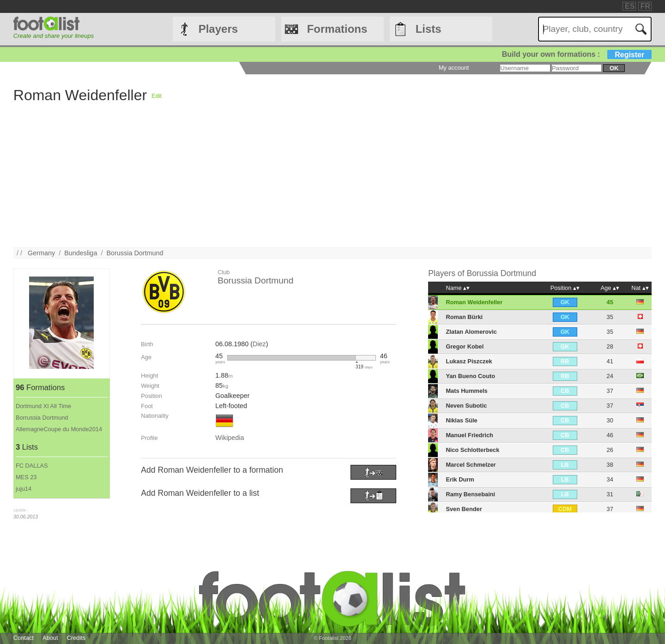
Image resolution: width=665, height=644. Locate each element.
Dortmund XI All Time (43, 406)
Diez (259, 344)
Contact (24, 638)
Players (218, 29)
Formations (337, 29)
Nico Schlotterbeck (472, 450)
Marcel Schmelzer (471, 465)
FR (645, 6)
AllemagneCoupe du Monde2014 (59, 429)
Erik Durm (460, 479)
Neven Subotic (466, 406)
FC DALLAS (32, 466)
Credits (76, 638)
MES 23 (26, 477)
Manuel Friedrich (469, 435)
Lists (429, 29)
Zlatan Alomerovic (471, 332)
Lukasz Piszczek (469, 361)
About (50, 638)
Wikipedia (230, 438)
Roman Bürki (464, 317)
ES (630, 6)
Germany (41, 253)
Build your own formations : (577, 54)
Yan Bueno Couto (470, 376)
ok (614, 68)
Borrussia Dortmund (42, 418)
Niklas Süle (461, 420)
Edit (157, 96)
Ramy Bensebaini (470, 494)
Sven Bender (464, 509)
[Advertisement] (290, 183)
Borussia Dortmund (135, 253)
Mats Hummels (466, 391)
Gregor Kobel (465, 346)
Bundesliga (81, 253)
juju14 (24, 489)
